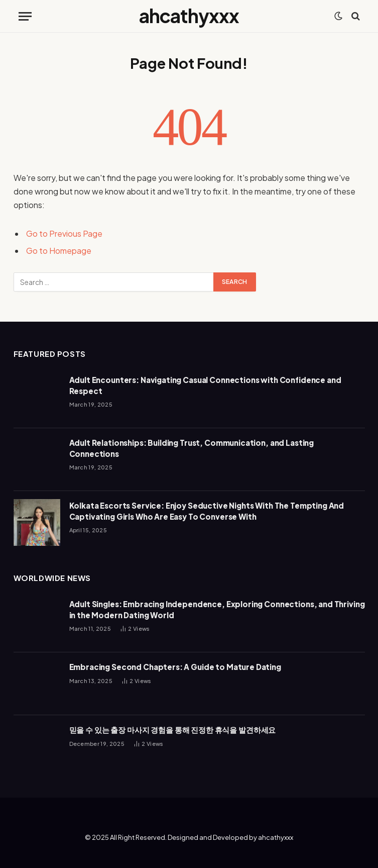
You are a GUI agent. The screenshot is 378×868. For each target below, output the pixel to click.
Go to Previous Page (64, 233)
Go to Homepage (59, 251)
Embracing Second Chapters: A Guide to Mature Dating (175, 667)
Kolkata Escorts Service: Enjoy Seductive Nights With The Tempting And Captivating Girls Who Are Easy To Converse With (207, 511)
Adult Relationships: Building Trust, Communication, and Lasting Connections (192, 448)
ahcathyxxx (276, 837)
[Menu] (25, 16)
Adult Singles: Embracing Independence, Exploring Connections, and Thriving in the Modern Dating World (217, 609)
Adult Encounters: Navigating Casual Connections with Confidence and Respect (205, 385)
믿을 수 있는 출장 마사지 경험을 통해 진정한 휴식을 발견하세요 (173, 730)
